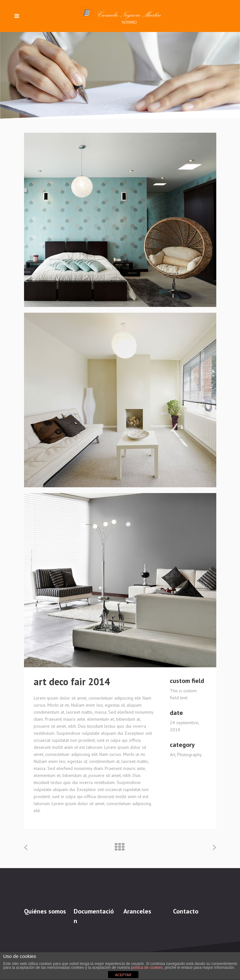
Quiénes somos (45, 911)
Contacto (186, 911)
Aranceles (137, 911)
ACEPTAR (123, 975)
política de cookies (147, 968)
